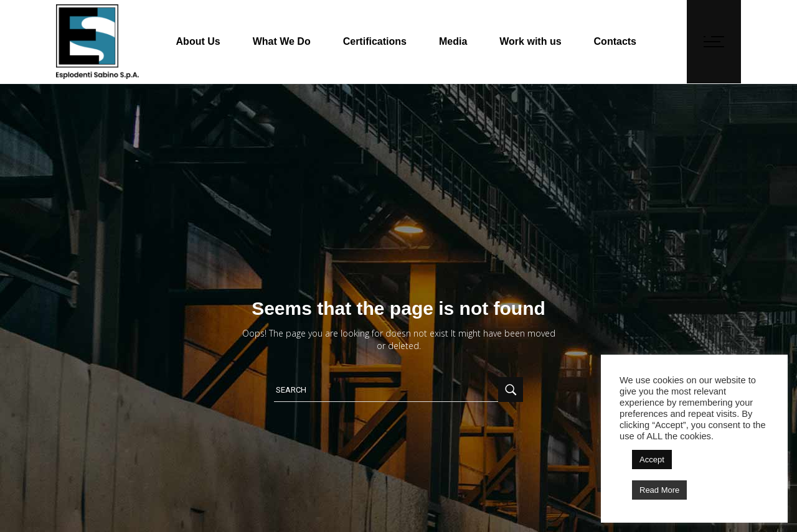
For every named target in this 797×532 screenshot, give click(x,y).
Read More (659, 490)
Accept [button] (652, 460)
